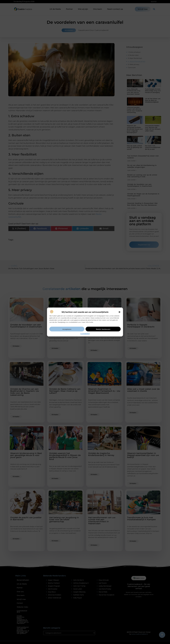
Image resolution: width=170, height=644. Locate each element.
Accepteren (67, 329)
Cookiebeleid (85, 334)
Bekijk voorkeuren (103, 329)
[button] (119, 312)
